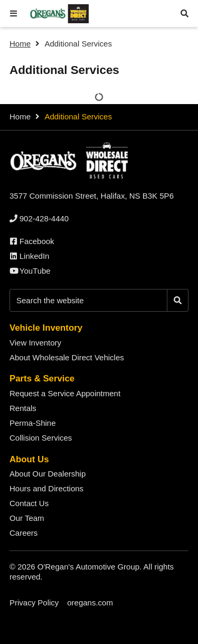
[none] (39, 218)
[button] (13, 13)
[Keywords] (88, 300)
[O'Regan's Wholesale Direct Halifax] (59, 14)
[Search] (178, 300)
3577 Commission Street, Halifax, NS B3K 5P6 (92, 196)
